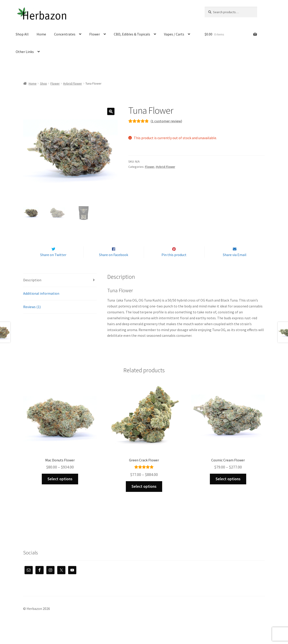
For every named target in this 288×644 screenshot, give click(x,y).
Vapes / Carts (174, 34)
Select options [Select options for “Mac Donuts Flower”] (60, 488)
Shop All (22, 34)
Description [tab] (32, 289)
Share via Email (235, 264)
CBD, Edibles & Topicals (132, 34)
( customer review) (166, 121)
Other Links (25, 52)
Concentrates (65, 34)
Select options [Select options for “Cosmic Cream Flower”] (228, 488)
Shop (43, 83)
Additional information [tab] (41, 303)
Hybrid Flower (73, 83)
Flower (95, 34)
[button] (111, 111)
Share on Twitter (53, 264)
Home (41, 34)
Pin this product (174, 264)
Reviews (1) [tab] (32, 316)
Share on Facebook (114, 264)
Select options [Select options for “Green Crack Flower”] (144, 496)
